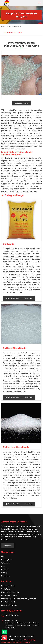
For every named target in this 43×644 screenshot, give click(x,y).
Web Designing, (30, 640)
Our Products (15, 27)
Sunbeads (9, 244)
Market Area (5, 576)
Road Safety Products (9, 596)
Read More (28, 298)
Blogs (3, 566)
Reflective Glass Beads (16, 447)
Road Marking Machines (9, 605)
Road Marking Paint (8, 586)
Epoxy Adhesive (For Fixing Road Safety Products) (19, 599)
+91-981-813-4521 (12, 615)
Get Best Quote (12, 298)
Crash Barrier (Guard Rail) (10, 592)
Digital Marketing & (8, 642)
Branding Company (23, 642)
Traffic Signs (6, 589)
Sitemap (4, 573)
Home (4, 27)
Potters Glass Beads (15, 348)
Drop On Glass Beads (8, 602)
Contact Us (5, 570)
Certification (6, 563)
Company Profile (7, 560)
